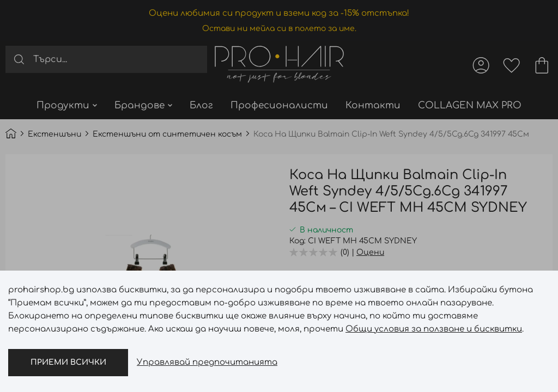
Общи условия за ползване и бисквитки (434, 329)
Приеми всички (68, 362)
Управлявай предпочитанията (207, 362)
